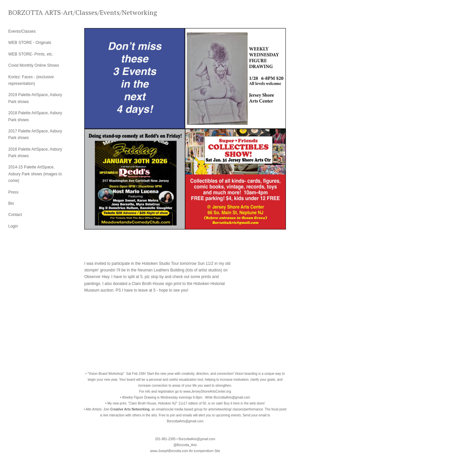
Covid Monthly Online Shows (34, 65)
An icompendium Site (204, 451)
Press (13, 192)
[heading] (25, 12)
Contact (15, 215)
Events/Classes (22, 31)
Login (13, 226)
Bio (11, 203)
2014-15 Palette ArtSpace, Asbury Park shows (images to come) (35, 174)
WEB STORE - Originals (30, 43)
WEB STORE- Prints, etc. (31, 54)
